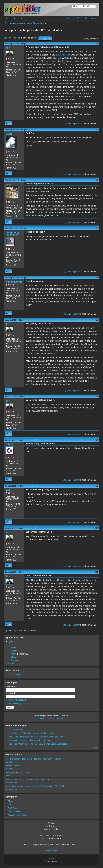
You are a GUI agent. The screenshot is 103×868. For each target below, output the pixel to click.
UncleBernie (11, 782)
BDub (9, 134)
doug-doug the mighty (12, 234)
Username (11, 687)
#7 (97, 396)
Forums (16, 18)
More (95, 747)
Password (11, 693)
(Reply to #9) (31, 528)
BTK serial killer (63, 55)
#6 (97, 320)
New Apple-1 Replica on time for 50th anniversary (30, 740)
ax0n (8, 490)
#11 (96, 572)
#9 (97, 486)
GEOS (9, 444)
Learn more (11, 663)
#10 (96, 528)
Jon (8, 48)
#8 (97, 440)
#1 (97, 44)
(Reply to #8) (32, 486)
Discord (14, 651)
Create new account (17, 700)
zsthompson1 (12, 789)
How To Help (69, 18)
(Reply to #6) (32, 396)
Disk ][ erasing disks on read (18, 773)
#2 (97, 130)
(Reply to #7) (32, 440)
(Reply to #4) (34, 278)
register (16, 38)
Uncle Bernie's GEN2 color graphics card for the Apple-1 (33, 733)
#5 (97, 278)
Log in (7, 38)
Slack (13, 657)
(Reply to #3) (34, 228)
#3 (97, 180)
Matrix (14, 648)
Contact (95, 18)
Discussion (20, 23)
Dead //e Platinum (16, 730)
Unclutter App (57, 718)
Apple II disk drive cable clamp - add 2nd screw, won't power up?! (36, 737)
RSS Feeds (13, 808)
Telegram (15, 660)
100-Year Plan (83, 18)
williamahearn (14, 282)
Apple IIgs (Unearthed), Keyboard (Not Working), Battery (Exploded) (38, 744)
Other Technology (36, 23)
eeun (9, 184)
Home (8, 18)
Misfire (14, 654)
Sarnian (10, 769)
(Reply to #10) (31, 572)
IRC (13, 645)
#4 (97, 228)
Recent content (14, 675)
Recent (24, 18)
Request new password (19, 703)
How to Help (51, 851)
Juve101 (10, 762)
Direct (43, 718)
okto (8, 776)
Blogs (10, 801)
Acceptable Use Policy (18, 815)
